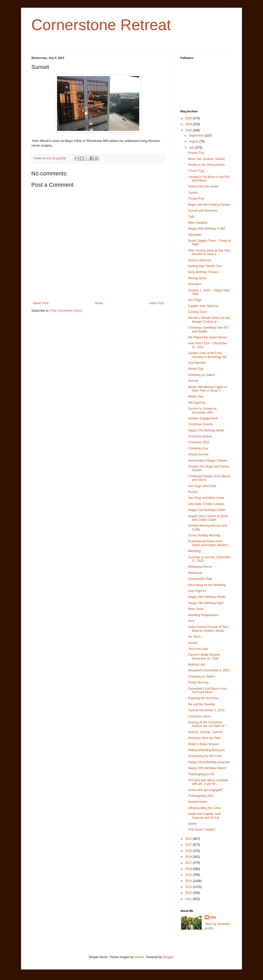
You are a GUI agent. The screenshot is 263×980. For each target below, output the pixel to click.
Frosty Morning (198, 682)
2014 (189, 881)
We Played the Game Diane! (208, 337)
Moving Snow (197, 278)
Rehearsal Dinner (200, 567)
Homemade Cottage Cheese (208, 461)
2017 (189, 863)
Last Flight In (197, 591)
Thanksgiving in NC (201, 774)
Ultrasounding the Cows (204, 808)
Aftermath (195, 235)
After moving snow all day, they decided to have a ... (209, 252)
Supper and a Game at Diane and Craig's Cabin (208, 518)
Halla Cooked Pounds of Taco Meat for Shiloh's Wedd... (208, 629)
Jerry (191, 621)
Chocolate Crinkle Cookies (206, 504)
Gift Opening (197, 403)
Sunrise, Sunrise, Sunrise (205, 732)
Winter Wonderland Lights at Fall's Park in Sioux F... (207, 389)
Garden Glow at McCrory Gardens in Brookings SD (207, 355)
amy (213, 917)
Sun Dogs (195, 300)
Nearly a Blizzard (200, 260)
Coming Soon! (198, 312)
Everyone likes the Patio (205, 738)
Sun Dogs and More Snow (206, 498)
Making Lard (196, 664)
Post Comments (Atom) (66, 311)
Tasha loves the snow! (203, 186)
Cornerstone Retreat (101, 25)
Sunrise (193, 381)
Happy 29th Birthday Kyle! (206, 603)
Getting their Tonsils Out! (205, 266)
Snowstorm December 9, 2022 (209, 670)
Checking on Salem (201, 375)
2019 (189, 851)
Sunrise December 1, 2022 (206, 710)
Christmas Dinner (200, 436)
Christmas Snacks (200, 424)
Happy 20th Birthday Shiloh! (207, 768)
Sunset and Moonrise (203, 211)
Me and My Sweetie (201, 704)
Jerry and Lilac (198, 649)
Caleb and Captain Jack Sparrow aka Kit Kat (204, 816)
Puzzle (193, 492)
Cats (191, 217)
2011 (189, 899)
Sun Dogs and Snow (202, 486)
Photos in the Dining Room (206, 165)
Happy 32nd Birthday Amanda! (209, 762)
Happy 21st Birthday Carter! (207, 510)
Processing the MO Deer (205, 756)
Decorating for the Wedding (207, 585)
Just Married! (197, 363)
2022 (189, 839)
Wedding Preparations (203, 615)
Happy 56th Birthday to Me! (207, 229)
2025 (189, 118)
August (194, 141)
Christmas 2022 (199, 442)
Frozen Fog (196, 153)
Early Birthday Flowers (203, 272)
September (197, 136)
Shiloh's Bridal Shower (203, 744)
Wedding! (194, 551)
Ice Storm (195, 637)
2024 (189, 124)
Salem (192, 824)
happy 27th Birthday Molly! (206, 430)
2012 (189, 893)
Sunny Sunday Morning (204, 535)
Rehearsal (195, 573)
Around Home (198, 802)
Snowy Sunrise (198, 454)
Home (99, 303)
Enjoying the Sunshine (203, 698)
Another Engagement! (203, 418)
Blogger (168, 957)
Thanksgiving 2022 (201, 796)
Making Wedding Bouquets (206, 750)
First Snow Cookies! (202, 830)
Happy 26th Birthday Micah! (207, 597)
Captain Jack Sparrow (203, 306)
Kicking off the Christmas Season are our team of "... (208, 724)
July (192, 148)
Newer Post (41, 303)
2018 (189, 857)
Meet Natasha (198, 223)
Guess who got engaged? (206, 790)
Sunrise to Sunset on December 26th (202, 410)
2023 (189, 130)
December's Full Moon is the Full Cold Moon (208, 690)
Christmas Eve (198, 448)
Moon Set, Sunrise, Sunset (206, 159)
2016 (189, 869)
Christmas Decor (199, 716)
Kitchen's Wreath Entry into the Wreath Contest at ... (209, 320)
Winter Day (196, 369)
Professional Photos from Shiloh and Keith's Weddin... (209, 543)
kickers (139, 957)
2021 (189, 845)
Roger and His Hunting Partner (209, 205)
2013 (189, 887)
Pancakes (195, 284)
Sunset (193, 193)
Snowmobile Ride (200, 579)
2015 (189, 875)
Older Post (156, 303)
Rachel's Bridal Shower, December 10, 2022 (204, 657)
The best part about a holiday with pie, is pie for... (208, 782)
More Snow (196, 609)
